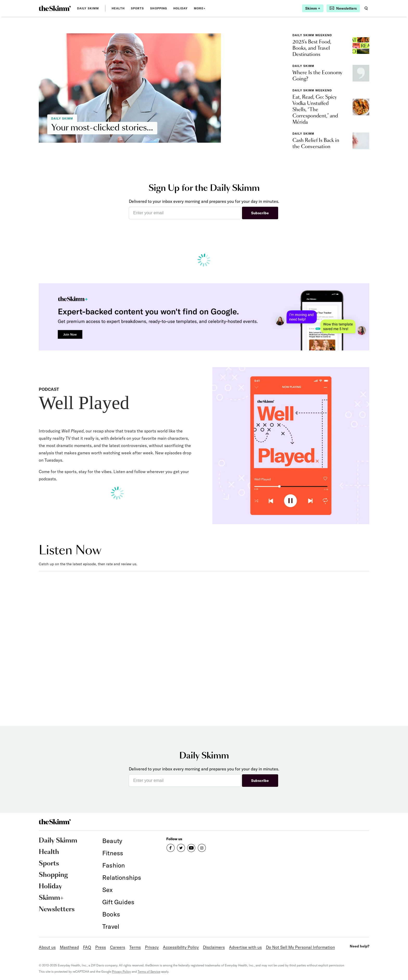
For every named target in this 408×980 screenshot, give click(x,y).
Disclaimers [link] (214, 947)
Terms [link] (135, 947)
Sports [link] (138, 8)
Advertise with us (245, 947)
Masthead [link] (69, 947)
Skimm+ (51, 898)
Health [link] (118, 8)
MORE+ (200, 8)
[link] (55, 8)
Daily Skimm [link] (88, 8)
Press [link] (101, 947)
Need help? (359, 946)
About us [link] (47, 947)
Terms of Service (149, 972)
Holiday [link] (180, 8)
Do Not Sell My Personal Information (300, 947)
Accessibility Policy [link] (181, 947)
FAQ (87, 947)
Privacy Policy (121, 972)
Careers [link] (118, 947)
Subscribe (260, 213)
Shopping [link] (159, 8)
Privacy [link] (152, 947)
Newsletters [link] (57, 909)
